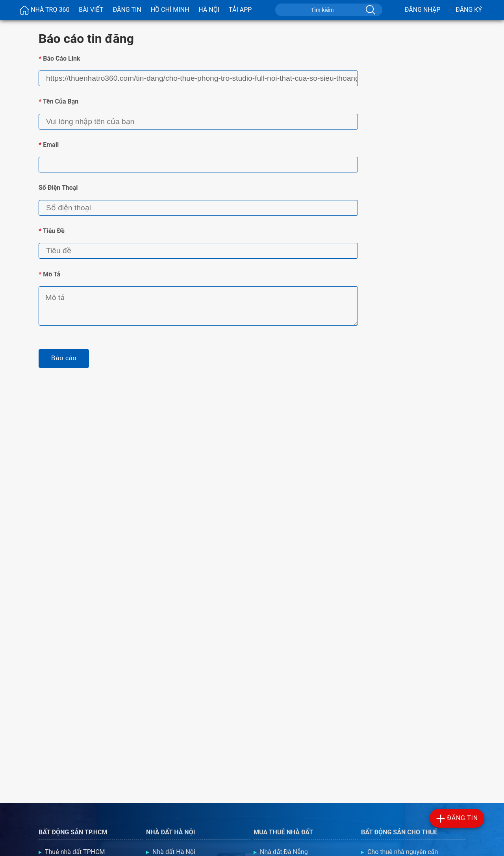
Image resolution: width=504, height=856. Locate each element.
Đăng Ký (469, 10)
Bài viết (91, 10)
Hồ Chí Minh (170, 10)
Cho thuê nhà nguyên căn (403, 852)
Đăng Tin (127, 10)
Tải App (240, 10)
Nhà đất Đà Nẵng (284, 852)
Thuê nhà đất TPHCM (75, 852)
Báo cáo (64, 358)
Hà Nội (209, 10)
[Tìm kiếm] (370, 10)
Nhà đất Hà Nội (174, 852)
